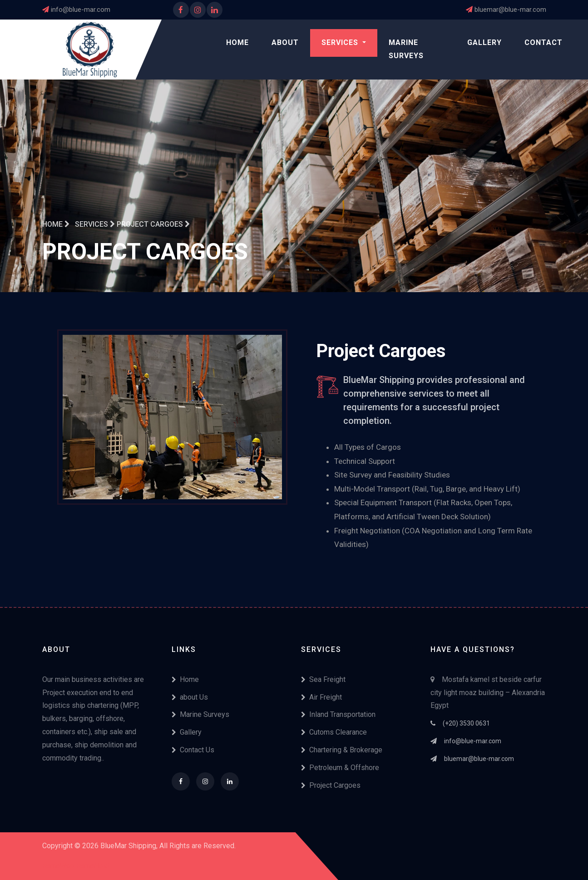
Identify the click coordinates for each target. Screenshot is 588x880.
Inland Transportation (338, 714)
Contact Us (193, 750)
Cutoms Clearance (334, 732)
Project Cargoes (331, 785)
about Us (190, 697)
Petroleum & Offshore (340, 768)
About (285, 42)
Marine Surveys (406, 49)
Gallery (484, 42)
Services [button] (341, 42)
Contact (544, 42)
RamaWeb (58, 866)
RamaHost (93, 866)
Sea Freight (323, 679)
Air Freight (321, 697)
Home (237, 42)
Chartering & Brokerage (342, 750)
